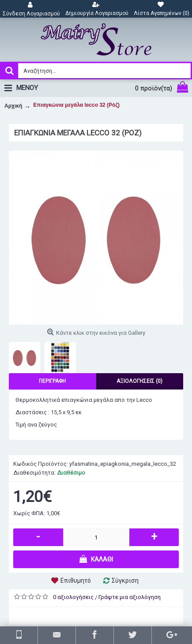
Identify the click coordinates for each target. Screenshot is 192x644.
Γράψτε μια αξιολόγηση (130, 597)
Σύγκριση (125, 580)
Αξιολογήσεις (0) (139, 381)
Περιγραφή (52, 381)
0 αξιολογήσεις (73, 597)
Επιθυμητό (76, 580)
